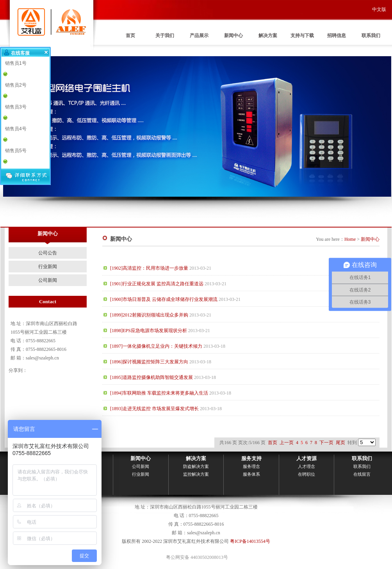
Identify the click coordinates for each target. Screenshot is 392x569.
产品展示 (199, 36)
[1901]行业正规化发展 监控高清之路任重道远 (157, 284)
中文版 (379, 9)
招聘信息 (337, 36)
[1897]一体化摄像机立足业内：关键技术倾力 (156, 346)
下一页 (326, 443)
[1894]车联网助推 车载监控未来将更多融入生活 (159, 393)
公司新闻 (48, 280)
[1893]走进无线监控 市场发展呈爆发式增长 (154, 409)
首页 (130, 36)
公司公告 (48, 253)
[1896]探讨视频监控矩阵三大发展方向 (149, 362)
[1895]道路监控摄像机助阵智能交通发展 (151, 377)
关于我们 (165, 36)
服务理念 (251, 466)
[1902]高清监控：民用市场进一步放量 (149, 268)
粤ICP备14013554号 (250, 541)
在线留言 (362, 474)
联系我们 (371, 36)
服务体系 (251, 474)
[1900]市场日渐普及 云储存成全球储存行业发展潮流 (164, 299)
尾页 (340, 443)
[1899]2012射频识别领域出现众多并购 (149, 315)
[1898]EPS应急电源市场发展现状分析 (149, 331)
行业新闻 (48, 267)
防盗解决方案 (196, 466)
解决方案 (268, 36)
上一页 (287, 443)
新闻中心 (233, 36)
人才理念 (306, 466)
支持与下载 (302, 36)
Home (350, 239)
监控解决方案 (196, 474)
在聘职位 (306, 474)
